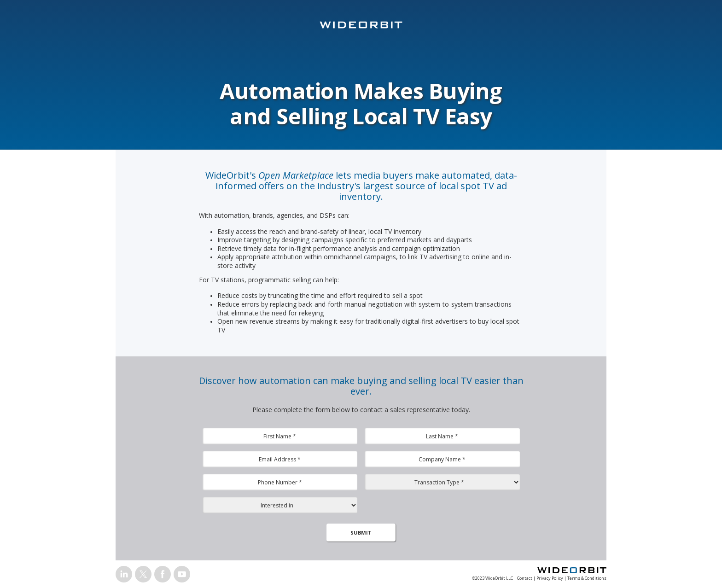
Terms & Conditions (587, 578)
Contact (525, 578)
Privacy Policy (550, 578)
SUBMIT (361, 533)
